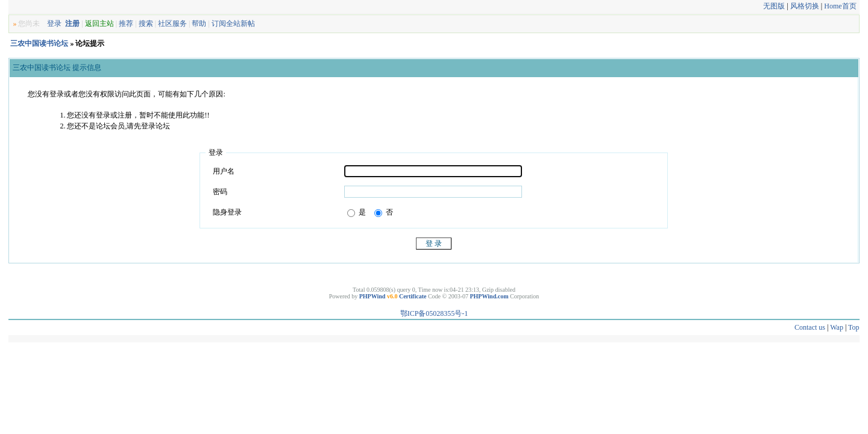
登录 (54, 24)
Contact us (810, 327)
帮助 (199, 24)
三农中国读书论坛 (39, 43)
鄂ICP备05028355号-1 (434, 313)
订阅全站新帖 (233, 24)
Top (854, 327)
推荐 (126, 24)
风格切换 (805, 6)
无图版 (774, 6)
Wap (837, 327)
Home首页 (840, 6)
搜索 (146, 24)
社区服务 (172, 24)
